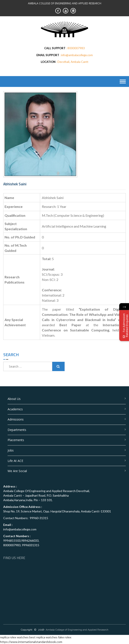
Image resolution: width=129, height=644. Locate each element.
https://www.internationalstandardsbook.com (31, 642)
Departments (17, 430)
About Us (14, 399)
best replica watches (43, 637)
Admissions (16, 419)
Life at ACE (15, 461)
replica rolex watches (14, 637)
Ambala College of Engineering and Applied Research (77, 630)
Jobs (11, 450)
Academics (15, 409)
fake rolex (65, 637)
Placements (16, 440)
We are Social (17, 471)
